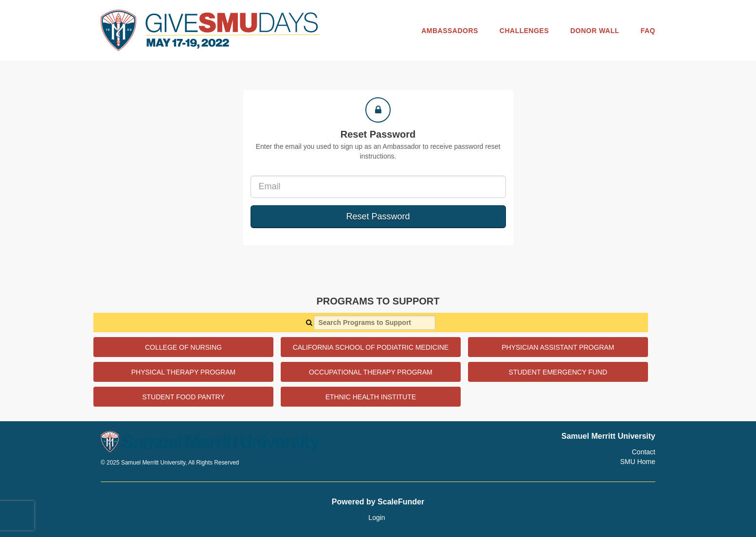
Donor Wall (595, 31)
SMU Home (638, 462)
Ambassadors (450, 31)
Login (377, 518)
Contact (644, 452)
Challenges (524, 31)
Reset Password (378, 216)
